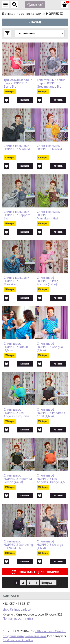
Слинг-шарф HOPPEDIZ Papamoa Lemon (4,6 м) (18, 479)
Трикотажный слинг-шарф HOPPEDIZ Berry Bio (18, 83)
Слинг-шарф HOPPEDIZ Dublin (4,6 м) (16, 347)
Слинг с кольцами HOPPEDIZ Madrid (50, 148)
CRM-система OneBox (51, 631)
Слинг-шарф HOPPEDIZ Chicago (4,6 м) (50, 545)
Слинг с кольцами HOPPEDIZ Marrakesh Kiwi (50, 215)
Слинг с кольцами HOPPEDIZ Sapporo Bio (17, 215)
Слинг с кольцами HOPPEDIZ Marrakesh (16, 281)
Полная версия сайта (18, 618)
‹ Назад (35, 22)
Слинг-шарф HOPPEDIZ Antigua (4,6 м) (50, 347)
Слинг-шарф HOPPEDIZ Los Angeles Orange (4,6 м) (51, 479)
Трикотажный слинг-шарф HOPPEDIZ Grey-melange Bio (51, 83)
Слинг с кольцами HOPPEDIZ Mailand (17, 148)
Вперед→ (48, 583)
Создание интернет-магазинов (25, 636)
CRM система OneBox (18, 640)
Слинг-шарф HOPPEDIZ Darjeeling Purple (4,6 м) (18, 545)
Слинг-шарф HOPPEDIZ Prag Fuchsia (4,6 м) (48, 281)
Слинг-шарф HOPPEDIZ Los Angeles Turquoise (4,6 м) (16, 413)
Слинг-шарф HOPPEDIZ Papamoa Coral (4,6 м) (51, 413)
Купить (25, 100)
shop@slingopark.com (18, 609)
